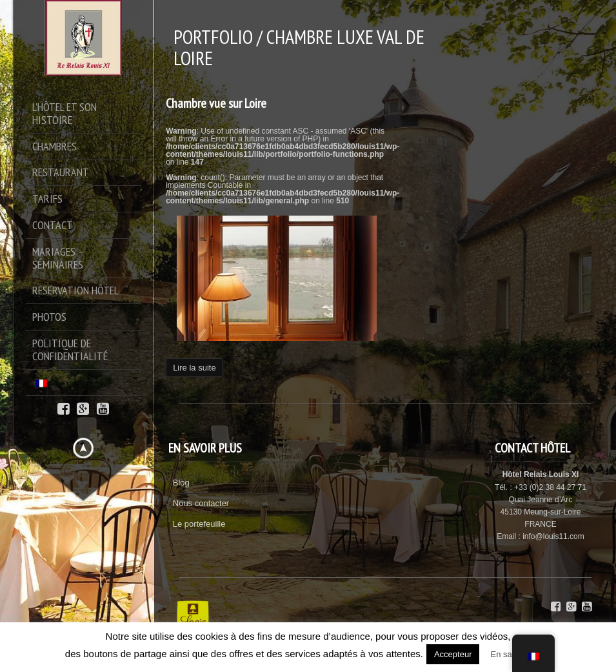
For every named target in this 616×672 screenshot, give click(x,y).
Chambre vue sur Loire (216, 103)
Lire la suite (194, 368)
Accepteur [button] (453, 654)
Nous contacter (201, 503)
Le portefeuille (199, 524)
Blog (181, 483)
